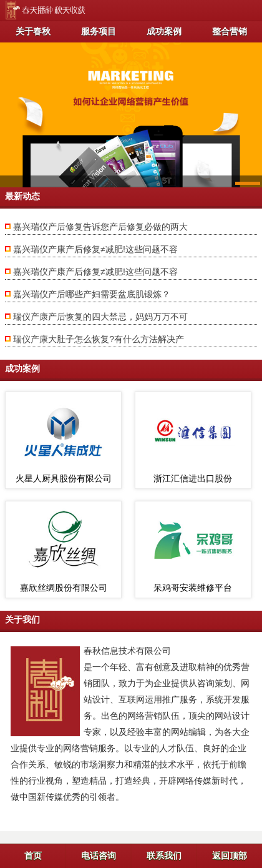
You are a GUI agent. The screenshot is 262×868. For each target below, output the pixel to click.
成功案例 (164, 31)
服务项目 (99, 31)
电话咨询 (99, 856)
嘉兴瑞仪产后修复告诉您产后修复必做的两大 (100, 227)
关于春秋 (33, 31)
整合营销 (230, 31)
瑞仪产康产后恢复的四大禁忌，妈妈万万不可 (100, 317)
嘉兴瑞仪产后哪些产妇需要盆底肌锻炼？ (92, 294)
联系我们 (164, 856)
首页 (33, 856)
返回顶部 (230, 856)
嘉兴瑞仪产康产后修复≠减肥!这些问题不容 (95, 249)
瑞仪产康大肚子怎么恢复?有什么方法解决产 (99, 339)
